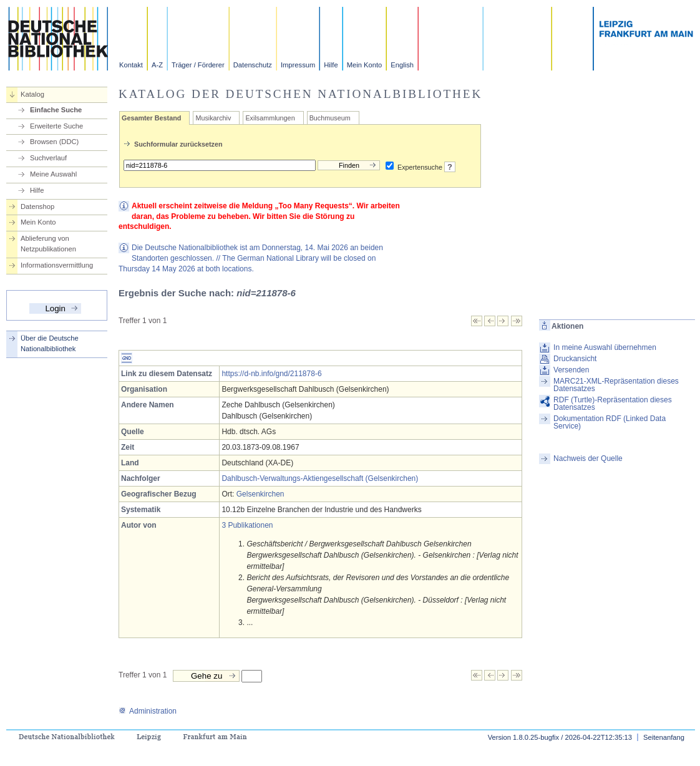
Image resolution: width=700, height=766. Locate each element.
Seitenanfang (664, 737)
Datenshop (37, 206)
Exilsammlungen (270, 118)
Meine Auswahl (53, 174)
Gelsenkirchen (260, 494)
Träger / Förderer (198, 65)
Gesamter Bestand (151, 118)
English (402, 65)
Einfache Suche (56, 110)
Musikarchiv (213, 118)
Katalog (32, 94)
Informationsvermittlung (57, 265)
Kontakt (131, 65)
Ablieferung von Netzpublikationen (48, 244)
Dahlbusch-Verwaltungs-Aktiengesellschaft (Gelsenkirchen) (320, 478)
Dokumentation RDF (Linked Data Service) (610, 422)
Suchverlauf (48, 158)
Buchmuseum (330, 118)
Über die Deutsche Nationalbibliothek (50, 343)
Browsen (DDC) (54, 142)
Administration (148, 711)
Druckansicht (575, 359)
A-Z (157, 65)
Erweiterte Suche (56, 126)
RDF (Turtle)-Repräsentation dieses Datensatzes (613, 404)
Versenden (571, 370)
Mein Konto (365, 65)
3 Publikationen (247, 525)
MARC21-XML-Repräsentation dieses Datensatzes (616, 385)
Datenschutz (253, 65)
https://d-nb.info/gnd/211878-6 (271, 374)
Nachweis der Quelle (588, 458)
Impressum (298, 65)
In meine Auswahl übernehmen (605, 347)
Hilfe (331, 65)
